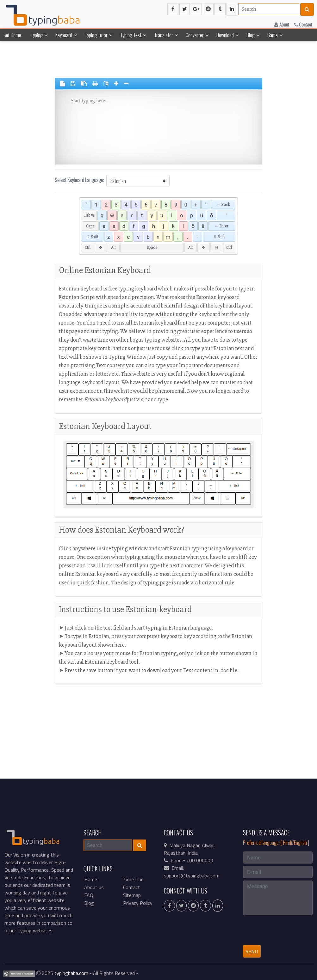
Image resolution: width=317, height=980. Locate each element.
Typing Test (131, 35)
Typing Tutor (96, 35)
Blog (251, 35)
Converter (195, 35)
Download (225, 35)
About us (94, 887)
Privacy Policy (138, 903)
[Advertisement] (23, 139)
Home (13, 35)
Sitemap (132, 895)
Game (273, 35)
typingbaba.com (71, 973)
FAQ (89, 895)
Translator (164, 35)
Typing (37, 35)
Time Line (133, 879)
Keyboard (64, 35)
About (282, 24)
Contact (303, 24)
